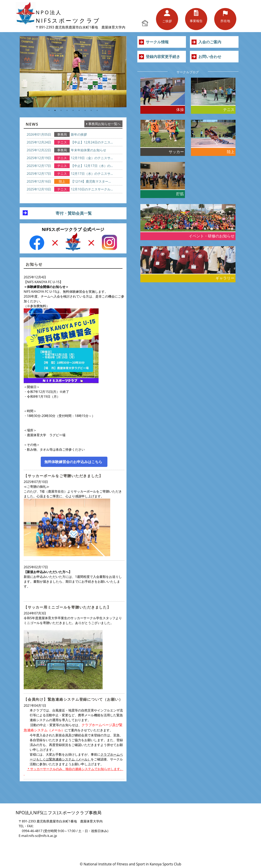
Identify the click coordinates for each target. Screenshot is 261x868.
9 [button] (97, 110)
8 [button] (91, 110)
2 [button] (55, 110)
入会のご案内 (210, 42)
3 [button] (61, 110)
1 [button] (49, 110)
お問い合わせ (210, 56)
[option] (73, 72)
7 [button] (85, 110)
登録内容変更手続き (163, 56)
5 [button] (73, 110)
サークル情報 (157, 42)
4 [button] (67, 110)
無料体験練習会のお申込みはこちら (73, 462)
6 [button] (79, 110)
